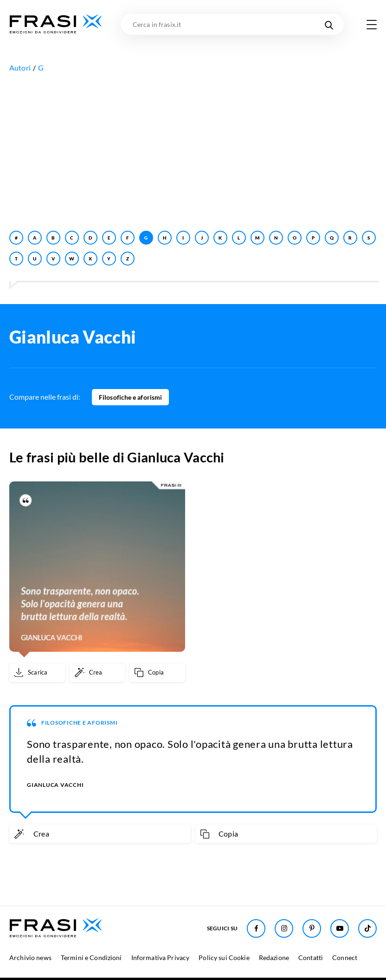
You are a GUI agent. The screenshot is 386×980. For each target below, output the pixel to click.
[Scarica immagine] (37, 673)
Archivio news (30, 957)
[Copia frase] (157, 673)
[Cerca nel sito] (329, 24)
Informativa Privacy (161, 957)
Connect (345, 957)
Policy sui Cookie (224, 957)
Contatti (311, 957)
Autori (20, 68)
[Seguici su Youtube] (340, 928)
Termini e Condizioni (91, 957)
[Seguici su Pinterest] (312, 928)
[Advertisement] (193, 149)
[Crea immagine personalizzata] (97, 673)
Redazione (274, 957)
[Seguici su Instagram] (284, 928)
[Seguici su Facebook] (256, 928)
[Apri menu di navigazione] (372, 25)
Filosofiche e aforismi (130, 397)
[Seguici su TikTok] (367, 928)
